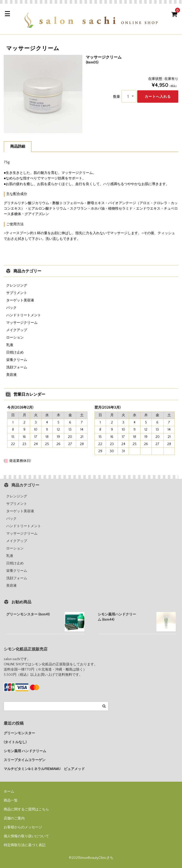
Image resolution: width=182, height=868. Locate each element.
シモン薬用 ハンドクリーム (25, 751)
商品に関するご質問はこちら (26, 809)
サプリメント (17, 293)
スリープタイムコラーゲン (25, 760)
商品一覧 (11, 801)
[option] (43, 94)
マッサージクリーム (22, 323)
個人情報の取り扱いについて (26, 836)
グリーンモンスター (19, 733)
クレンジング (17, 286)
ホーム (9, 792)
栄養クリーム (17, 360)
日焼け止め (15, 353)
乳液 (10, 345)
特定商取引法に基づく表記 (25, 845)
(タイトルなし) (15, 742)
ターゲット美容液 (20, 300)
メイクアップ (17, 330)
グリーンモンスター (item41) (28, 614)
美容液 (11, 375)
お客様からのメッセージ (23, 827)
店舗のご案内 (14, 818)
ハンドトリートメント (24, 315)
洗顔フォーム (17, 367)
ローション (15, 338)
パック (11, 308)
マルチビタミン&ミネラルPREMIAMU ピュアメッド (44, 769)
